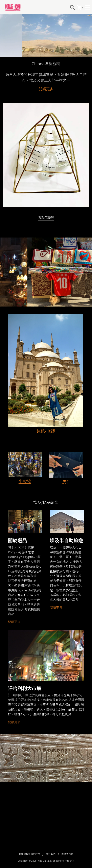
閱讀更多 (46, 108)
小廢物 (25, 500)
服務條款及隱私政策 (29, 854)
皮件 (67, 501)
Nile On (42, 861)
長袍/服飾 (46, 450)
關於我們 (51, 854)
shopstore (58, 861)
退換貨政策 (67, 854)
